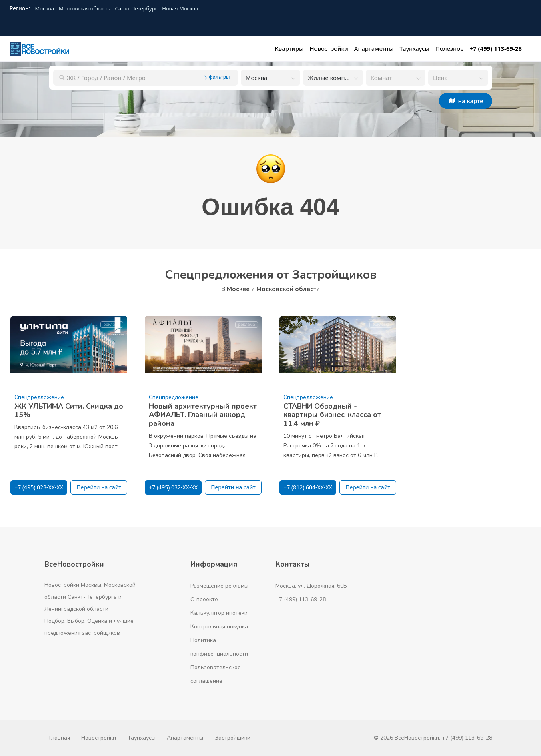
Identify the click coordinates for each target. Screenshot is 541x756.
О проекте (204, 599)
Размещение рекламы (219, 586)
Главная (60, 738)
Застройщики (233, 738)
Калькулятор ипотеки (219, 613)
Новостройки (99, 738)
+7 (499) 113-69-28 (301, 599)
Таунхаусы (142, 738)
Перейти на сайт (99, 487)
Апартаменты (185, 738)
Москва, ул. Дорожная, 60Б (311, 586)
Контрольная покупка (219, 627)
